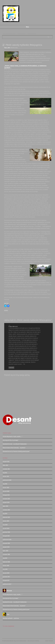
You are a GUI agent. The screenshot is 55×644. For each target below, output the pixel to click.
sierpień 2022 (6, 462)
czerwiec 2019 (6, 510)
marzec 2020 (6, 488)
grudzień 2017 (6, 577)
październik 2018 (7, 540)
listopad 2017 (6, 580)
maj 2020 (5, 484)
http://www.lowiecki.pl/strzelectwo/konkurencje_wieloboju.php (21, 91)
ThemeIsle (51, 641)
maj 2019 (5, 514)
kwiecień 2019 (6, 517)
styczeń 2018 (6, 573)
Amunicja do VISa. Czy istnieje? (11, 440)
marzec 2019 (6, 521)
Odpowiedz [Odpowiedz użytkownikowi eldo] (11, 368)
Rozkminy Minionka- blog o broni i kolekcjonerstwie (16, 641)
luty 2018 (5, 569)
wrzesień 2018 (6, 543)
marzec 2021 (6, 476)
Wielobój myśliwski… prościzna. (11, 618)
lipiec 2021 (5, 465)
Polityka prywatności (32, 34)
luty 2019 (5, 525)
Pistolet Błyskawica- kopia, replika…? (12, 437)
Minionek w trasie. (14, 48)
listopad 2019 (6, 495)
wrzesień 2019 (6, 499)
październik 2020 (7, 480)
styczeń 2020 (6, 491)
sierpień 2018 (6, 547)
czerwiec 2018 (6, 554)
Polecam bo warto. (22, 34)
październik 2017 (7, 584)
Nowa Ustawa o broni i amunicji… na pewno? (14, 448)
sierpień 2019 (6, 502)
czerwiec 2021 (6, 469)
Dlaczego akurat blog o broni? (9, 34)
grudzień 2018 (6, 532)
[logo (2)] (17, 425)
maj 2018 (5, 558)
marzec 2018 (6, 566)
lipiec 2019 (5, 506)
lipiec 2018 (5, 551)
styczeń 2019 (6, 528)
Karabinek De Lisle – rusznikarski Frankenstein (15, 444)
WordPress (37, 641)
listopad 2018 (6, 536)
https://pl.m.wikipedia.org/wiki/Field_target (29, 234)
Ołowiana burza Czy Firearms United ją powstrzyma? (16, 451)
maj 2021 (5, 473)
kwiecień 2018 (6, 562)
